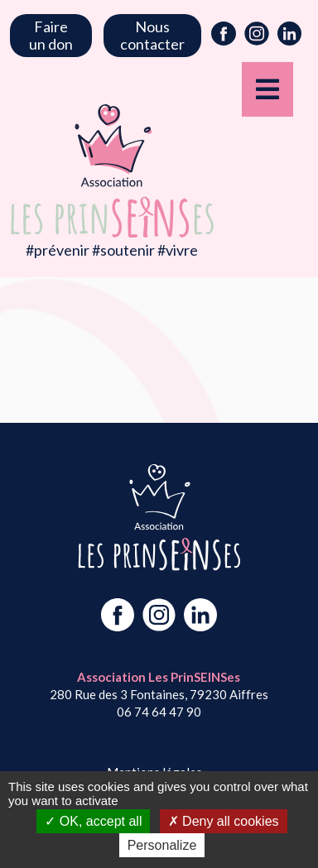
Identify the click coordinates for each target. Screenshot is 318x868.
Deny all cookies (224, 821)
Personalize (162, 845)
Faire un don (51, 35)
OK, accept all (93, 821)
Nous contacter (152, 35)
